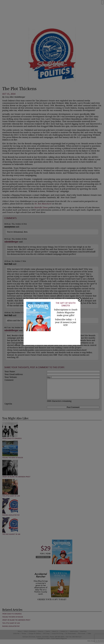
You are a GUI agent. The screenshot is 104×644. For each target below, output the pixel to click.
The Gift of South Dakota (66, 304)
